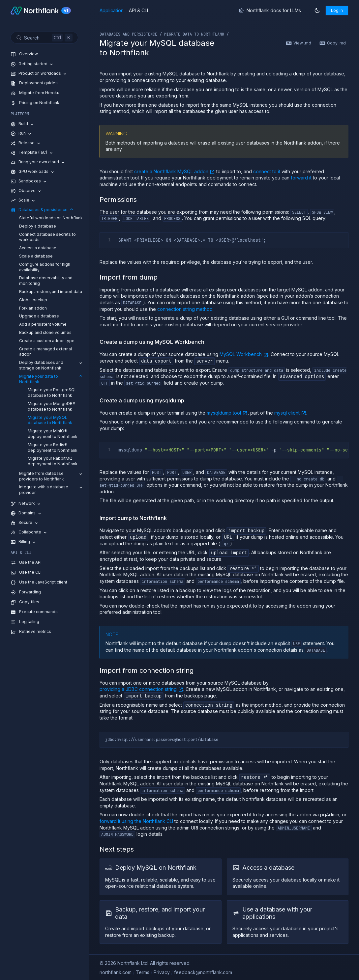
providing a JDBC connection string (141, 689)
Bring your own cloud (38, 162)
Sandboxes (29, 181)
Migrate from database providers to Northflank (51, 476)
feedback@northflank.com (203, 971)
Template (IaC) (32, 153)
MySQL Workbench (244, 354)
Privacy (162, 971)
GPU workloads (33, 172)
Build (23, 124)
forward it (301, 178)
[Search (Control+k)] (44, 38)
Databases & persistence (42, 210)
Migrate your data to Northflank (51, 379)
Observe (26, 191)
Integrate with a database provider (51, 490)
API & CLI (138, 11)
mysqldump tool (227, 412)
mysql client (290, 412)
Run (21, 134)
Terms (143, 971)
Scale (23, 200)
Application (112, 11)
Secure (25, 523)
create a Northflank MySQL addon (175, 171)
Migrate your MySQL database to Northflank (50, 420)
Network (26, 504)
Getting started (32, 64)
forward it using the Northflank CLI (136, 820)
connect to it (267, 171)
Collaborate (29, 532)
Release (26, 143)
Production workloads (39, 74)
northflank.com (116, 971)
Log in (337, 10)
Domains (26, 513)
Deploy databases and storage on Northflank (51, 365)
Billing (24, 542)
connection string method (185, 309)
